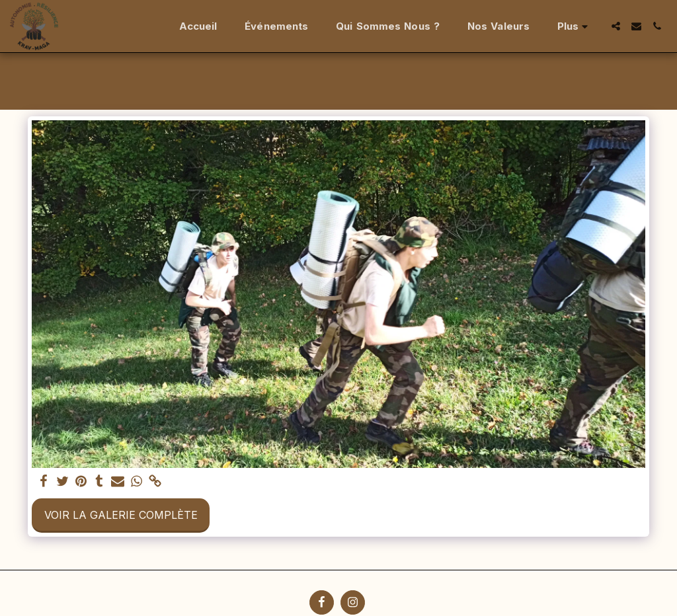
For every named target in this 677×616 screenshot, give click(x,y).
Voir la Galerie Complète (121, 515)
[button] (616, 26)
